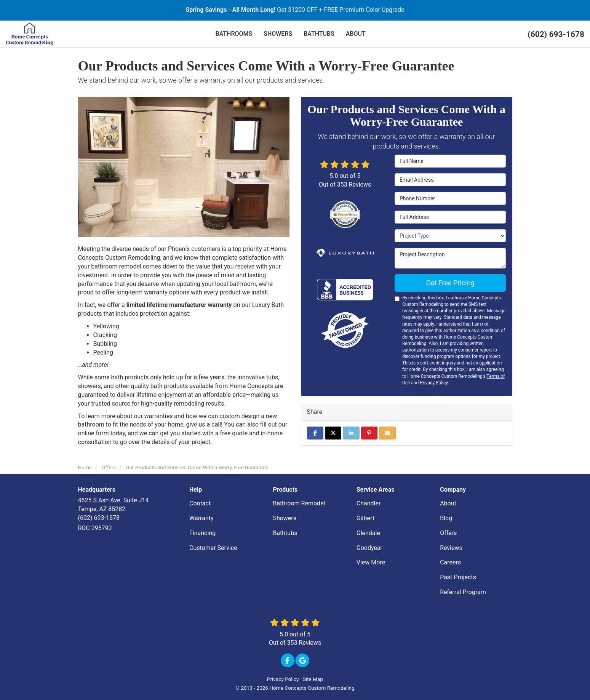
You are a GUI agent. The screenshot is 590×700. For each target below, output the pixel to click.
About (448, 503)
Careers (450, 562)
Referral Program (463, 592)
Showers (285, 518)
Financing (202, 533)
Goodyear (369, 548)
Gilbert (365, 518)
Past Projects (458, 577)
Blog (446, 518)
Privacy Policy (434, 383)
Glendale (368, 533)
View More (371, 562)
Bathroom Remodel (299, 503)
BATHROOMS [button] (234, 34)
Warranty (201, 518)
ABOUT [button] (356, 34)
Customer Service (213, 548)
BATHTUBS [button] (319, 34)
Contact (200, 503)
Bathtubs (285, 533)
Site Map (313, 679)
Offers (448, 533)
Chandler (369, 503)
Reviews (451, 548)
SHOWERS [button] (278, 34)
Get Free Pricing (450, 283)
